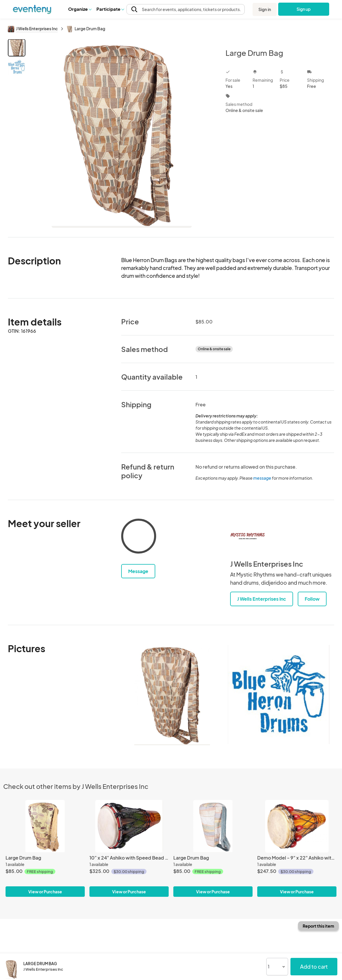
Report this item (318, 926)
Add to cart (314, 966)
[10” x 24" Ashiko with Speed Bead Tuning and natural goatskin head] (129, 826)
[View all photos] (122, 133)
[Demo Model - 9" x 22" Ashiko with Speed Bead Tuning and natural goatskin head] (297, 826)
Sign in (265, 9)
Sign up (304, 9)
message (262, 478)
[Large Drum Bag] (45, 826)
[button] (80, 9)
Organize (80, 9)
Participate (110, 9)
